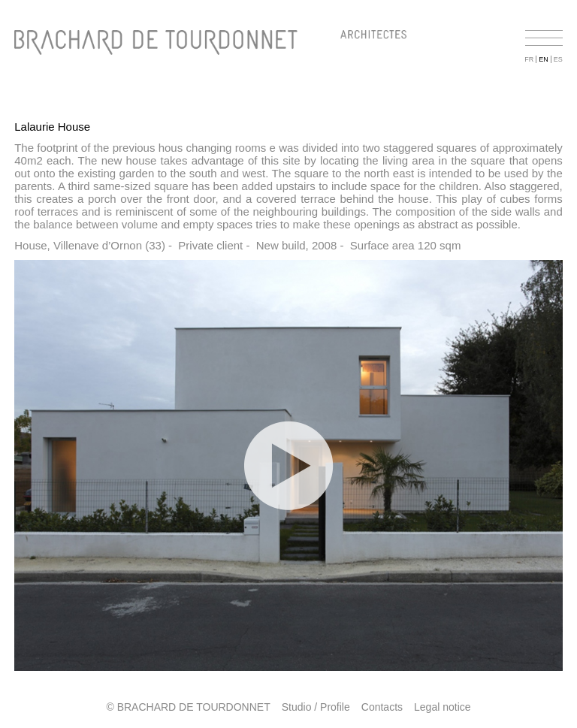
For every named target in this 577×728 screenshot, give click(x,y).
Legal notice (443, 707)
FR (529, 59)
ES (558, 59)
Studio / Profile (316, 707)
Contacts (382, 707)
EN (544, 59)
